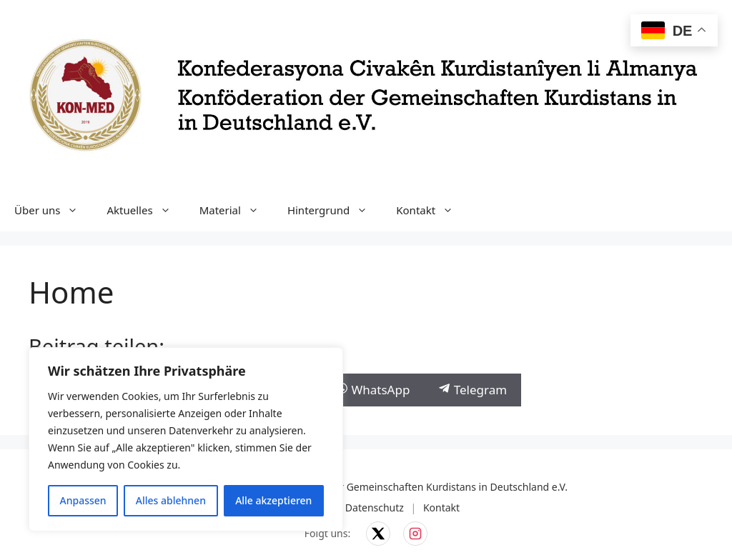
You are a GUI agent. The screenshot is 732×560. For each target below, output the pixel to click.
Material (236, 210)
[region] (186, 439)
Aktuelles (145, 210)
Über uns (53, 210)
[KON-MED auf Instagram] (415, 534)
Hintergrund (335, 210)
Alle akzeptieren (273, 500)
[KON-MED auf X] (378, 534)
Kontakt (432, 210)
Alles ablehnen (171, 500)
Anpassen (83, 500)
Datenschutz (375, 507)
